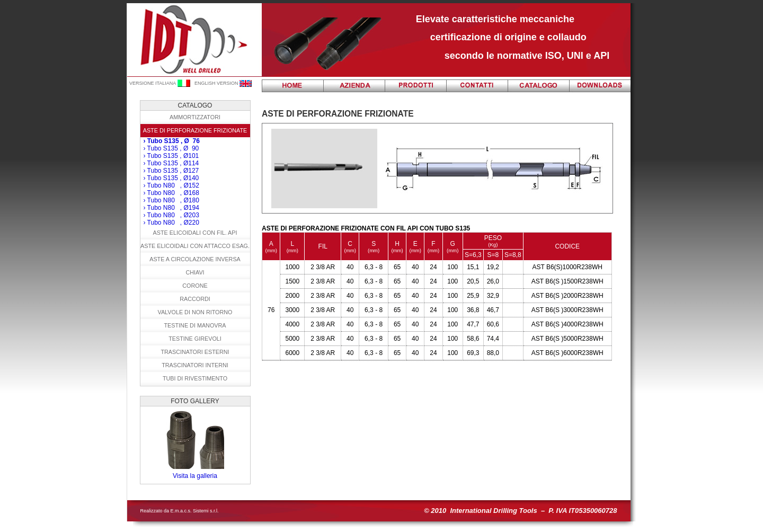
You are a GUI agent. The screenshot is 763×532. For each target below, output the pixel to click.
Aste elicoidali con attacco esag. (195, 246)
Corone (195, 286)
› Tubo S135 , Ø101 (171, 156)
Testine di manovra (195, 325)
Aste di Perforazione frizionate (195, 130)
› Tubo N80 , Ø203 (171, 215)
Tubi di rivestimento (195, 378)
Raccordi (195, 299)
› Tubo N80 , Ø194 (171, 208)
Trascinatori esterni (195, 352)
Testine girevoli (195, 339)
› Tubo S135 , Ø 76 (172, 141)
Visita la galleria (195, 476)
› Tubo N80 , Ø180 (171, 200)
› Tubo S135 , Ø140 (171, 178)
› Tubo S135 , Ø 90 (171, 148)
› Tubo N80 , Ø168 (171, 193)
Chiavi (195, 272)
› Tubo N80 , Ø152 (171, 185)
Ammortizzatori (195, 117)
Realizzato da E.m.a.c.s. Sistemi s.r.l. (180, 511)
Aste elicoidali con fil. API (195, 233)
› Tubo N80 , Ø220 (171, 223)
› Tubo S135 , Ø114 (171, 163)
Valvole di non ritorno (195, 312)
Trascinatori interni (195, 365)
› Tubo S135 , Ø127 (171, 171)
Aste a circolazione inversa (195, 259)
